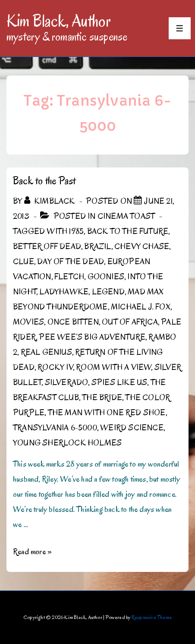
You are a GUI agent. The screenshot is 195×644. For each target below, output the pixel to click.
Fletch (69, 277)
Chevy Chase (142, 246)
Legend (108, 292)
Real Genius (46, 352)
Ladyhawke (64, 292)
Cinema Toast (126, 216)
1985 (76, 231)
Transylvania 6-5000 (55, 428)
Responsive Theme (152, 617)
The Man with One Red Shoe (107, 413)
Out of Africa (130, 322)
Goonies (106, 277)
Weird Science (132, 428)
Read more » (32, 552)
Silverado (67, 382)
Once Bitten (73, 322)
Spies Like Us (120, 382)
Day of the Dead (71, 262)
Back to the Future (128, 231)
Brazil (97, 246)
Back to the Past (44, 181)
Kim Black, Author (59, 21)
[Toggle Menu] (180, 28)
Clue (24, 262)
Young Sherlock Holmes (67, 443)
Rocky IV (55, 367)
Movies (28, 322)
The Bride (102, 398)
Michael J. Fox (141, 307)
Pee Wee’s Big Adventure (92, 337)
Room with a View (113, 367)
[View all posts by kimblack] (50, 201)
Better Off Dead (47, 246)
